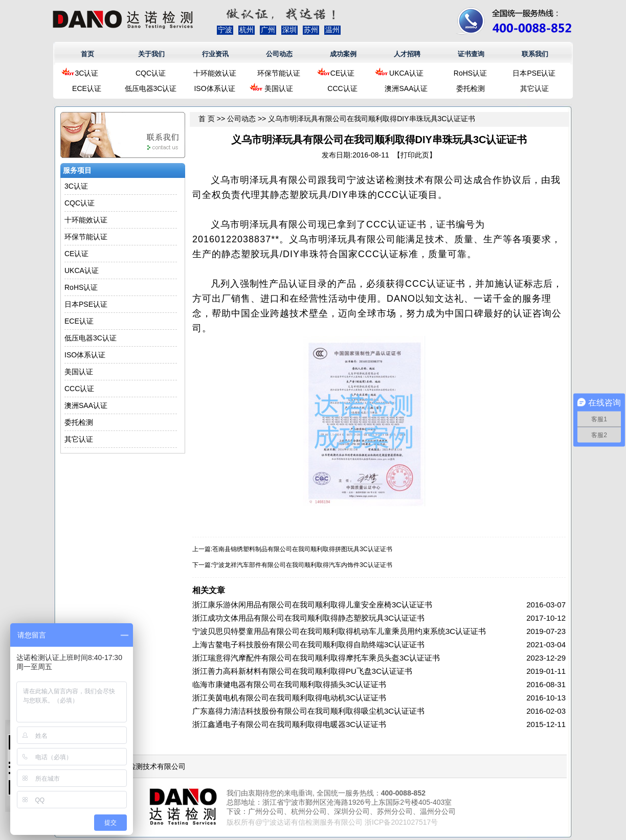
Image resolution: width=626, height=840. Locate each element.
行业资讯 (215, 54)
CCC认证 (342, 88)
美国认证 (279, 88)
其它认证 (534, 88)
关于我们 (151, 54)
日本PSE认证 (534, 73)
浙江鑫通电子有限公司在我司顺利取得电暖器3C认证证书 (289, 724)
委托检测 (471, 88)
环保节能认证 (279, 73)
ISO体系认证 (214, 88)
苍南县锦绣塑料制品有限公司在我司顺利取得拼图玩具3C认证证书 (302, 549)
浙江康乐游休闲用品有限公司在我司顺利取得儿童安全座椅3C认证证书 (312, 605)
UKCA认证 (406, 73)
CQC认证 (151, 73)
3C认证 (87, 73)
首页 (87, 54)
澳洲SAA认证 (406, 88)
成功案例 (343, 54)
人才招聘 (407, 54)
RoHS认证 (470, 73)
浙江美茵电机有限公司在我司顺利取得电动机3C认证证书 (289, 698)
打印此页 (415, 155)
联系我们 (535, 54)
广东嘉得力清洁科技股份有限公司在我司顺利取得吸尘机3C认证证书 (308, 711)
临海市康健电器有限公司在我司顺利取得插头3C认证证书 (289, 684)
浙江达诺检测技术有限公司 (143, 766)
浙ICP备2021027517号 (401, 822)
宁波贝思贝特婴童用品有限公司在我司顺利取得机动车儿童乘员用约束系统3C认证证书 (339, 631)
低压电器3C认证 (151, 88)
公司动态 (279, 54)
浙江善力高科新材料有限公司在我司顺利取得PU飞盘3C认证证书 (302, 671)
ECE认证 (87, 88)
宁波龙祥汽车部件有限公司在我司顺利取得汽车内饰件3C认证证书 (302, 565)
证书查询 (471, 54)
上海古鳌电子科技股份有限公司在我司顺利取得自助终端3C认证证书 (308, 644)
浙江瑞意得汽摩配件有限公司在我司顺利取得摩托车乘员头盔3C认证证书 (316, 658)
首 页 (207, 119)
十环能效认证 (215, 73)
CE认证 (342, 73)
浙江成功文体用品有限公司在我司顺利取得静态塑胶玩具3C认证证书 (308, 618)
